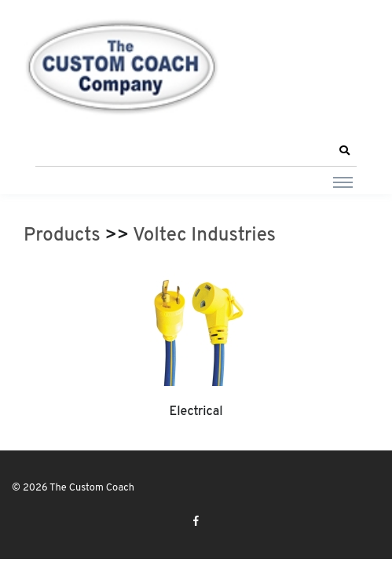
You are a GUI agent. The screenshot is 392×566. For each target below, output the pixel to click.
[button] (344, 151)
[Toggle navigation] (343, 182)
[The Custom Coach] (122, 67)
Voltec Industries (204, 236)
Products (62, 236)
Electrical (196, 412)
